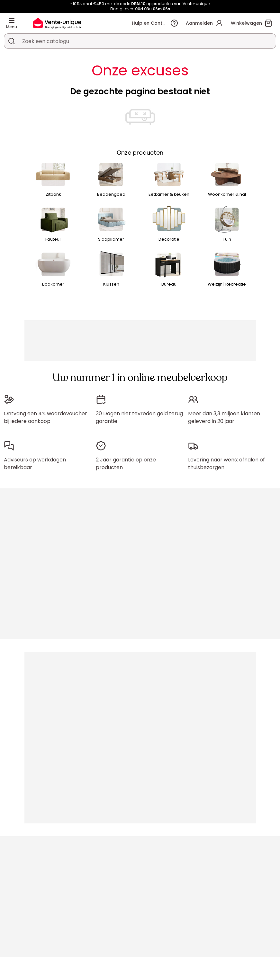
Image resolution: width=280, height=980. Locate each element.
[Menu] (12, 21)
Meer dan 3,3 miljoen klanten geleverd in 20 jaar (224, 417)
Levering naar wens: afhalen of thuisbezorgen (226, 464)
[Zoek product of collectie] (12, 41)
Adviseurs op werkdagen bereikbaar (35, 464)
